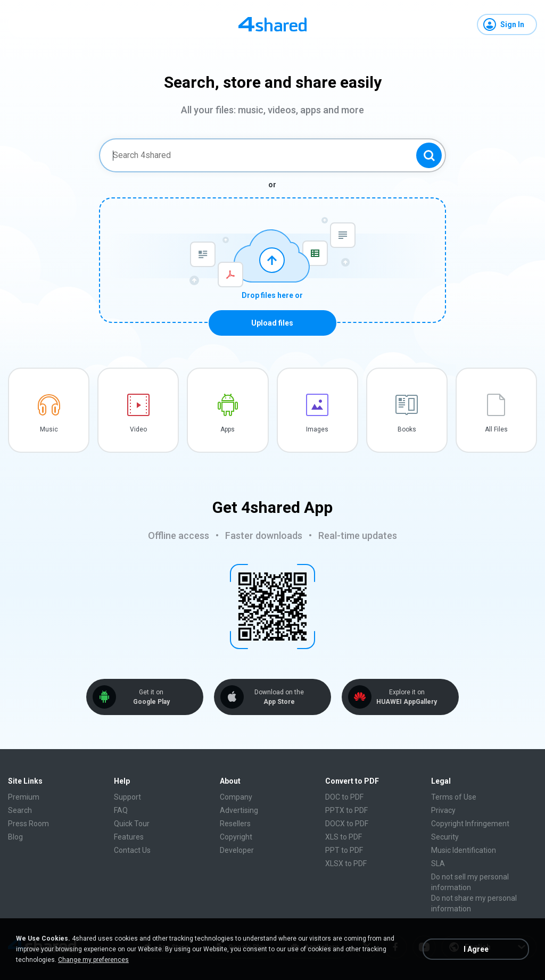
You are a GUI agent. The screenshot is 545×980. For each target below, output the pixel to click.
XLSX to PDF (346, 863)
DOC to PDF (344, 797)
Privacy (443, 810)
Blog (15, 837)
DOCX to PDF (347, 824)
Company (236, 797)
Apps (228, 429)
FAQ (121, 810)
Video (138, 429)
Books (407, 429)
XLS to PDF (344, 837)
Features (129, 837)
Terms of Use (454, 797)
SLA (438, 863)
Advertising (239, 810)
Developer (237, 850)
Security (445, 837)
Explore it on (407, 697)
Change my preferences (93, 960)
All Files (496, 429)
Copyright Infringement (470, 824)
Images (317, 429)
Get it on (151, 697)
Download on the (279, 697)
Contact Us (132, 850)
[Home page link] (272, 24)
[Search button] (429, 155)
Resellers (235, 824)
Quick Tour (132, 824)
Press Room (28, 824)
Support (127, 797)
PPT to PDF (344, 850)
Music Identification (464, 850)
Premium (24, 797)
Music (49, 429)
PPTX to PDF (346, 810)
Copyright (236, 837)
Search (20, 810)
